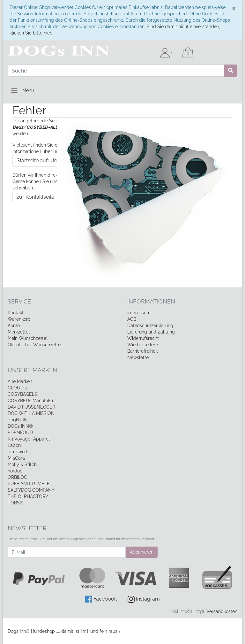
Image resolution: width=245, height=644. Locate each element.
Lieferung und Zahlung (151, 332)
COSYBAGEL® (23, 394)
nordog (15, 471)
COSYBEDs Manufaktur (32, 401)
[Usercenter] (167, 53)
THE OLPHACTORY (28, 496)
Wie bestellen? (143, 345)
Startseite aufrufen (38, 161)
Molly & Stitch (22, 464)
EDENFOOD (20, 433)
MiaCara (16, 458)
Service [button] (19, 301)
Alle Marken (20, 381)
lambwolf (18, 452)
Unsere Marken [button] (32, 370)
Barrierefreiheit (143, 351)
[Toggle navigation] (14, 90)
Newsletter (139, 357)
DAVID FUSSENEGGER (31, 407)
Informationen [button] (151, 301)
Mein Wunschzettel (28, 338)
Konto (14, 326)
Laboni (15, 445)
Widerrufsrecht (143, 338)
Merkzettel (19, 332)
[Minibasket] (188, 53)
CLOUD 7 (17, 388)
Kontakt (16, 313)
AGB (132, 319)
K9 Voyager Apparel (29, 439)
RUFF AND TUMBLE (29, 484)
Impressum (139, 313)
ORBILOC (17, 477)
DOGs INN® (20, 426)
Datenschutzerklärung (150, 326)
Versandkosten (222, 611)
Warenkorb (19, 319)
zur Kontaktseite (35, 197)
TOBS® (16, 503)
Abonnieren (142, 552)
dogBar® (17, 420)
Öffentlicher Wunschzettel (35, 345)
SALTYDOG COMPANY (31, 490)
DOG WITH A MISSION (31, 413)
